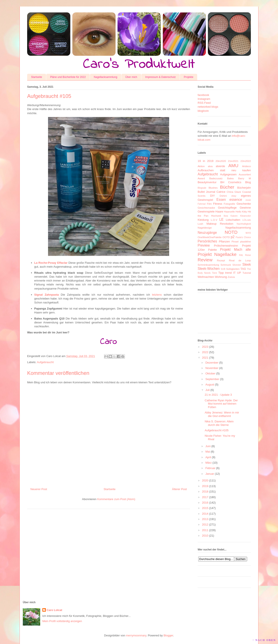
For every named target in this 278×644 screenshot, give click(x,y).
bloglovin (203, 111)
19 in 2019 (206, 161)
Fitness (218, 204)
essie (248, 200)
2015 (205, 508)
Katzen (234, 216)
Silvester (237, 265)
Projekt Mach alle (235, 250)
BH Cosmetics (231, 182)
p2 (232, 237)
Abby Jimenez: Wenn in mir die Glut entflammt (222, 414)
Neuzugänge (207, 233)
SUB (223, 269)
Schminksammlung (208, 265)
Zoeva (231, 277)
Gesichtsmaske (206, 208)
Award (201, 178)
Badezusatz (216, 178)
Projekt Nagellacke (217, 254)
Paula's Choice (243, 237)
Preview (204, 245)
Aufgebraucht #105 (217, 430)
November (212, 368)
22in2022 (246, 161)
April (208, 457)
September (212, 379)
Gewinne (245, 208)
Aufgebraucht (45, 362)
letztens (157, 295)
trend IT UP (233, 273)
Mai (208, 452)
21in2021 (233, 161)
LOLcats (247, 220)
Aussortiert (245, 174)
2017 (205, 497)
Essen (221, 200)
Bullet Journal (206, 192)
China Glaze (234, 192)
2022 (205, 352)
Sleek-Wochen (209, 269)
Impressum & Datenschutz (161, 77)
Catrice (221, 192)
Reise (248, 255)
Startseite (37, 77)
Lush (200, 224)
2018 (205, 492)
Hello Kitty (241, 212)
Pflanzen (224, 241)
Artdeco (247, 166)
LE (221, 220)
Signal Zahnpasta (47, 295)
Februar (210, 468)
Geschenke (244, 204)
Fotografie (229, 204)
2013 (205, 519)
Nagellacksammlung (106, 77)
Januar (210, 474)
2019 (205, 486)
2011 (205, 530)
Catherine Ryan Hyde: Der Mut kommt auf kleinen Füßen (221, 404)
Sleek (247, 264)
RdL (241, 255)
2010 (205, 536)
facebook (203, 95)
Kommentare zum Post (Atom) (116, 499)
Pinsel (235, 241)
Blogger (168, 635)
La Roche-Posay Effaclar (51, 263)
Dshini (223, 196)
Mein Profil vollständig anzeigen (62, 621)
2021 (205, 358)
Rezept (221, 260)
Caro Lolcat (55, 610)
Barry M (244, 178)
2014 (205, 514)
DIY (212, 196)
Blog (248, 182)
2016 (205, 503)
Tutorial (247, 273)
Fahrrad (202, 204)
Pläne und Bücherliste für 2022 (68, 77)
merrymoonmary (136, 635)
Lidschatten (233, 220)
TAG (243, 269)
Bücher (227, 187)
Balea (230, 178)
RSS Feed (204, 103)
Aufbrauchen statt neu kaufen (224, 170)
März (209, 463)
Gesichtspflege (227, 208)
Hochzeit (216, 216)
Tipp (221, 273)
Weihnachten (206, 277)
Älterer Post (179, 489)
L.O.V (214, 220)
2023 (205, 347)
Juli (208, 390)
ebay (234, 196)
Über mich (131, 77)
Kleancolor (246, 216)
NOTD (231, 232)
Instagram (204, 99)
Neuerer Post (39, 489)
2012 (205, 525)
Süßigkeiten (233, 269)
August (210, 385)
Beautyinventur (207, 182)
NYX (248, 233)
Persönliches (207, 241)
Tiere (214, 273)
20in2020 (221, 161)
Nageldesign (205, 228)
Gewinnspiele (206, 212)
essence (236, 200)
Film (209, 204)
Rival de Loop (240, 260)
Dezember (212, 363)
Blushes (213, 188)
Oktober (210, 373)
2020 (205, 480)
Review (205, 260)
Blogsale (202, 188)
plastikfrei (246, 241)
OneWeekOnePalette (210, 237)
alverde (220, 166)
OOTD (226, 237)
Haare (219, 212)
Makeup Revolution (220, 224)
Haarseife (229, 212)
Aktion (201, 166)
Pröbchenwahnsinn (226, 246)
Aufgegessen (228, 174)
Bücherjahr (244, 188)
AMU (233, 166)
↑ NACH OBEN (264, 640)
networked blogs (208, 107)
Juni (208, 446)
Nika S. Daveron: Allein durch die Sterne (219, 423)
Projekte (189, 77)
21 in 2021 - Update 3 (218, 395)
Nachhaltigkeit (244, 224)
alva (210, 166)
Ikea (226, 216)
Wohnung (221, 277)
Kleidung (203, 220)
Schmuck (226, 265)
